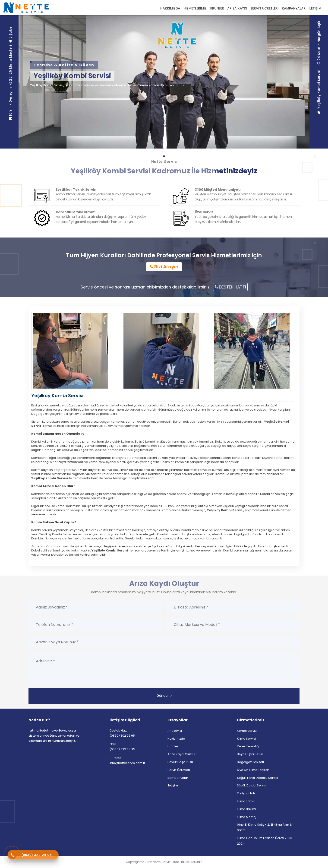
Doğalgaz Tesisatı (250, 762)
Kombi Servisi (247, 731)
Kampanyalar (178, 778)
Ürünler (173, 746)
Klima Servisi (246, 739)
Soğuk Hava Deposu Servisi (257, 778)
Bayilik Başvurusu (180, 762)
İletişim (173, 785)
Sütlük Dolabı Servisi (252, 785)
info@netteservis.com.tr (127, 763)
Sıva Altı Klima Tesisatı (253, 770)
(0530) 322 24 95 (122, 749)
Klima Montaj (247, 817)
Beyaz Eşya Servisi (251, 754)
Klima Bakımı (246, 809)
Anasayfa (175, 731)
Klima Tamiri (246, 801)
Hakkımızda (176, 739)
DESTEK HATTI (230, 287)
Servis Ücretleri (179, 770)
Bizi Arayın (164, 267)
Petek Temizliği (248, 746)
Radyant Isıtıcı (247, 793)
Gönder (164, 696)
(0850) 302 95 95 (122, 736)
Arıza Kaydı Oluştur (181, 754)
